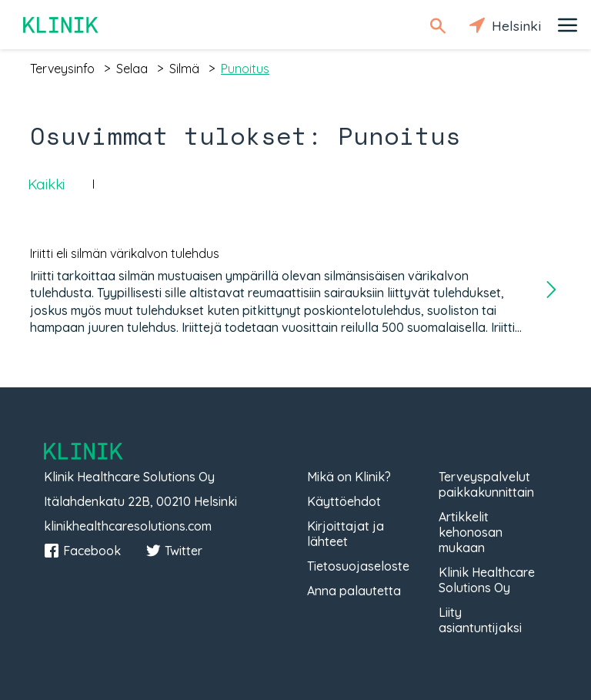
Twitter (174, 551)
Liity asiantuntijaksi (480, 620)
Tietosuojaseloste (358, 566)
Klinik (62, 25)
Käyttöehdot (344, 501)
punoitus (245, 69)
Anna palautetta (354, 591)
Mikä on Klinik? (349, 477)
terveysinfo (62, 69)
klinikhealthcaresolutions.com (128, 526)
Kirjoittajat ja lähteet (346, 534)
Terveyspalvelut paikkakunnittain (486, 484)
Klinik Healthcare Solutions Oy (487, 580)
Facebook (82, 551)
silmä (184, 69)
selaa (132, 69)
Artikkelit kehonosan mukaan (471, 532)
